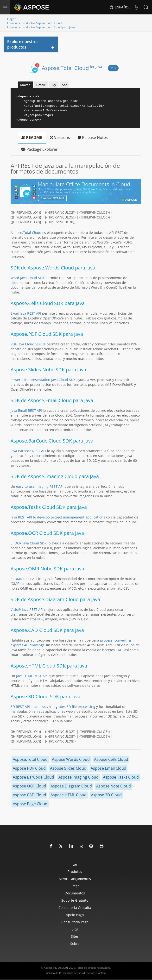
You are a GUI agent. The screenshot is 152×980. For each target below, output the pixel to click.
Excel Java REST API (26, 313)
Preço (75, 886)
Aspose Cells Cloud (111, 759)
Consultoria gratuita (75, 908)
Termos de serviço (85, 973)
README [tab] (32, 137)
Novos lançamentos (75, 879)
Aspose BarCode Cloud (33, 777)
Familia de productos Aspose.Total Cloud (34, 23)
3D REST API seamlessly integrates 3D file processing (53, 707)
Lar (75, 864)
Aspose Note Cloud (114, 786)
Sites (75, 936)
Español (120, 7)
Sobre (75, 944)
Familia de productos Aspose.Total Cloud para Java (41, 27)
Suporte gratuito (75, 900)
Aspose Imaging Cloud (79, 777)
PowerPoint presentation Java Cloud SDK (43, 380)
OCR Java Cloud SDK (31, 543)
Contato (101, 973)
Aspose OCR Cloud (29, 786)
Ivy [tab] (54, 85)
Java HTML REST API (32, 676)
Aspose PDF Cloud (29, 768)
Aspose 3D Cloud (106, 795)
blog (75, 929)
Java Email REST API (26, 410)
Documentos (75, 893)
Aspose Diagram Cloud (71, 786)
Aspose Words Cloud (71, 759)
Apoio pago (75, 915)
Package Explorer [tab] (40, 149)
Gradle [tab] (41, 85)
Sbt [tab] (64, 85)
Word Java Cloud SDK (28, 278)
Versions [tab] (60, 137)
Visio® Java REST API (27, 609)
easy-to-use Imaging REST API (40, 486)
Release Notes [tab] (93, 137)
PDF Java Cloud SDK (26, 344)
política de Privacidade (60, 973)
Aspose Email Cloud (108, 768)
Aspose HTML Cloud (69, 795)
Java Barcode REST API (28, 451)
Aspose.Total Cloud (72, 68)
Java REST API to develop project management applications (58, 517)
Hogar (11, 19)
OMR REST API (26, 579)
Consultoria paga (75, 922)
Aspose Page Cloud (30, 804)
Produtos (75, 871)
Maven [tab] (25, 85)
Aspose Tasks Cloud (121, 777)
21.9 (113, 68)
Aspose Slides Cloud (68, 768)
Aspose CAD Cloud (29, 795)
